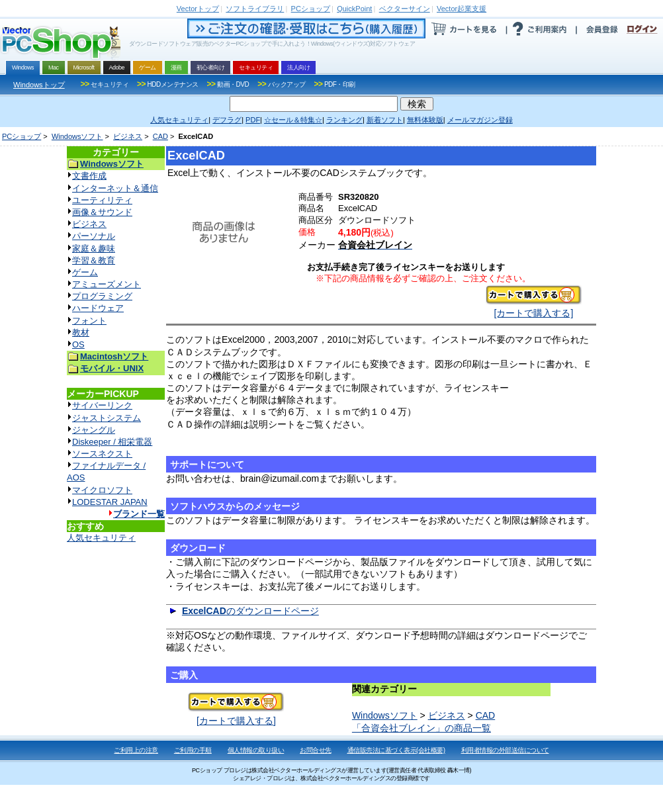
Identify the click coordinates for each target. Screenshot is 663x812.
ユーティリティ (102, 200)
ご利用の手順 (193, 750)
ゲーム (85, 272)
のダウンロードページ (250, 611)
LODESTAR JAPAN (110, 502)
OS (78, 344)
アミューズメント (107, 284)
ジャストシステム (107, 418)
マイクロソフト (102, 490)
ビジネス (128, 136)
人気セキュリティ (101, 538)
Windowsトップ (39, 85)
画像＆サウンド (102, 212)
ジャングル (94, 430)
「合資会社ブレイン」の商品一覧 (421, 728)
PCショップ (22, 136)
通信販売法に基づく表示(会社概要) (396, 750)
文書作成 (89, 176)
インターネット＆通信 (115, 188)
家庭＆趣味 (94, 248)
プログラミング (102, 296)
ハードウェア (98, 308)
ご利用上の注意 (136, 750)
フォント (89, 321)
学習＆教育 (94, 260)
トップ (198, 9)
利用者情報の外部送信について (505, 750)
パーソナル (94, 236)
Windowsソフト (77, 136)
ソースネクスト (102, 454)
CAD (160, 136)
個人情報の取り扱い (256, 750)
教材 (81, 333)
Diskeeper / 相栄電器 (112, 442)
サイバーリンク (102, 405)
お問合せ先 (316, 750)
